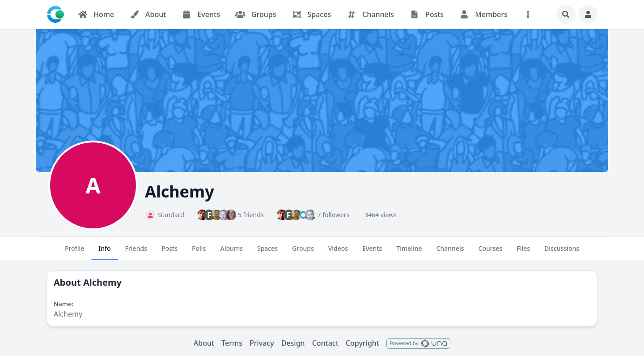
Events (372, 252)
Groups (303, 252)
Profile (74, 252)
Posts (169, 252)
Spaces (267, 252)
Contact (325, 343)
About (204, 343)
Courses (491, 252)
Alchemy (102, 282)
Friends (136, 252)
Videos (338, 252)
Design (293, 343)
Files (523, 252)
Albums (231, 252)
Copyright (362, 343)
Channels (450, 252)
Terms (232, 343)
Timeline (409, 252)
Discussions (562, 252)
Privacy (262, 343)
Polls (199, 252)
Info (104, 252)
